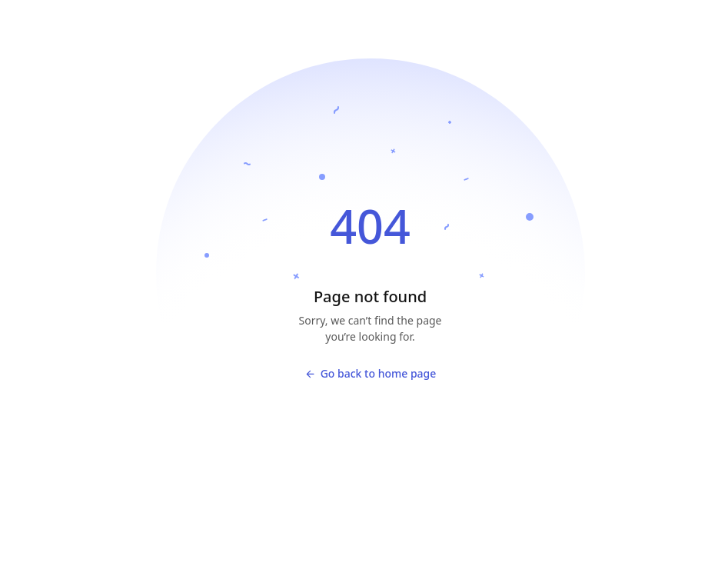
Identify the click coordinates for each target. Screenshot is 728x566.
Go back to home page (371, 373)
